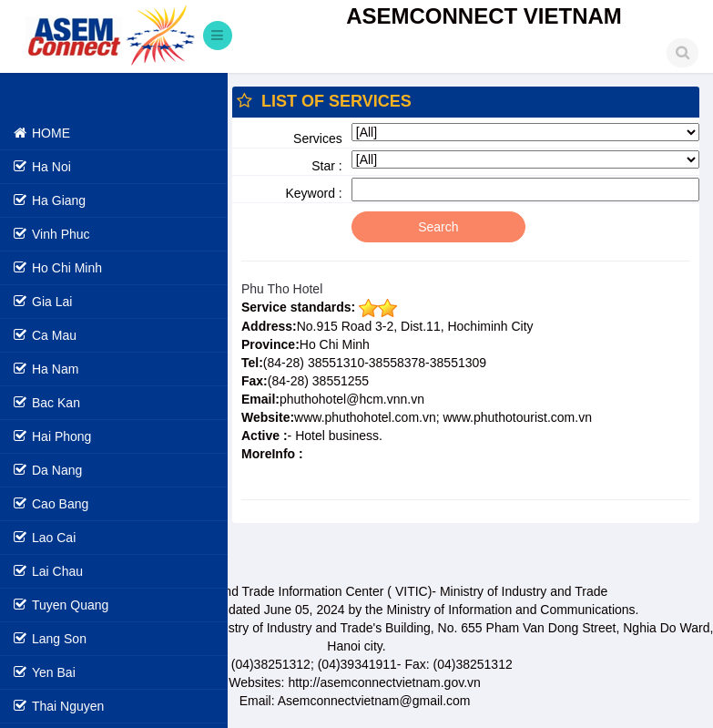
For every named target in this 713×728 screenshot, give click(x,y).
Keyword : (314, 193)
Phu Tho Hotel (282, 289)
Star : (326, 166)
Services (318, 138)
